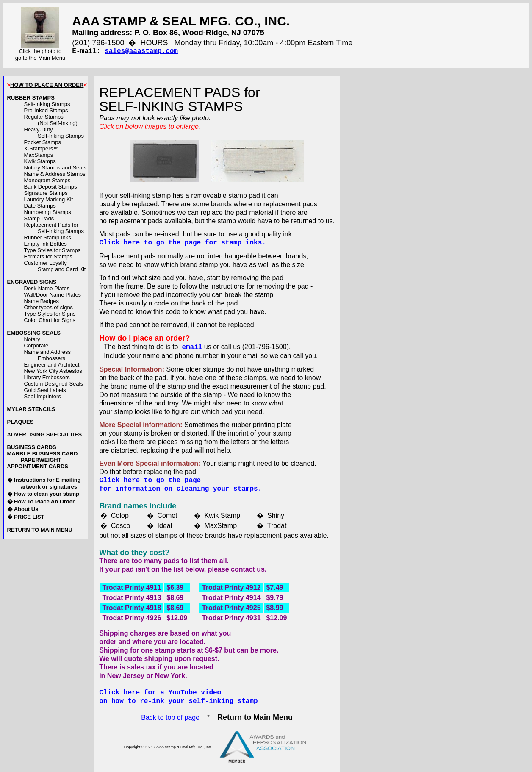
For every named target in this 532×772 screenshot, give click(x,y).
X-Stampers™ (42, 149)
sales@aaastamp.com (141, 51)
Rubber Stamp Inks (48, 237)
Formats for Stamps (48, 257)
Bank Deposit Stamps (51, 187)
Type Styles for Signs (50, 314)
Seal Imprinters (43, 396)
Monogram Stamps (47, 180)
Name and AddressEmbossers (48, 355)
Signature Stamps (46, 193)
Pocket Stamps (43, 142)
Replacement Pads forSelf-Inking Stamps (54, 228)
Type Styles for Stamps (53, 250)
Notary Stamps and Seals (55, 168)
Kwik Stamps (40, 161)
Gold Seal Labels (45, 390)
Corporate (36, 346)
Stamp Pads (39, 218)
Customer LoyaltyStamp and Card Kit (55, 266)
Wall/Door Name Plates (53, 295)
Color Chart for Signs (50, 320)
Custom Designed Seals (54, 384)
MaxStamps (39, 155)
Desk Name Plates (47, 288)
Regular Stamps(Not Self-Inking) (51, 120)
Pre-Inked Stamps (46, 110)
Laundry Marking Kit (49, 199)
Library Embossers (47, 377)
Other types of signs (49, 307)
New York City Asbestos (53, 371)
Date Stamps (40, 206)
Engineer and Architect (52, 365)
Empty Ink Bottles (46, 244)
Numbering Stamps (48, 212)
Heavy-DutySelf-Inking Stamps (54, 133)
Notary (32, 339)
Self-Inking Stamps (47, 104)
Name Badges (42, 301)
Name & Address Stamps (55, 174)
